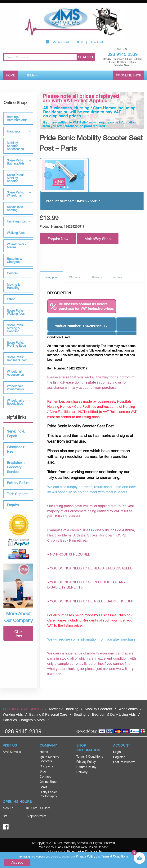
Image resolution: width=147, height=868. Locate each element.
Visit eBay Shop (98, 239)
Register (119, 757)
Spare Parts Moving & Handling (15, 328)
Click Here (18, 633)
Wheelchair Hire (16, 449)
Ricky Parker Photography (85, 851)
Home (11, 75)
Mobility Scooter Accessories (15, 146)
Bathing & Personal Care (48, 714)
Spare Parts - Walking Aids (16, 312)
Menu (32, 75)
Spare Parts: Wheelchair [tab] (15, 194)
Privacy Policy (86, 762)
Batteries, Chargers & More (24, 720)
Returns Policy (86, 767)
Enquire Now (58, 239)
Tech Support (17, 494)
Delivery (97, 277)
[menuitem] (55, 752)
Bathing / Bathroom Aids (17, 118)
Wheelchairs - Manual (16, 246)
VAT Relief (75, 277)
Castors (12, 273)
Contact (45, 776)
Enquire (13, 505)
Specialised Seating (15, 208)
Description (51, 277)
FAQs (43, 787)
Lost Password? (124, 762)
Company (46, 766)
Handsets (13, 131)
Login (117, 752)
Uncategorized (17, 221)
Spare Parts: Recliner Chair (17, 359)
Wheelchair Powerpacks (15, 387)
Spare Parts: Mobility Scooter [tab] (15, 178)
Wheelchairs (128, 709)
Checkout (96, 42)
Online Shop (131, 75)
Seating (80, 714)
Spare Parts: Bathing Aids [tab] (16, 162)
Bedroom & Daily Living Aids (114, 714)
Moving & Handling (13, 286)
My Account (61, 42)
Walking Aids (16, 233)
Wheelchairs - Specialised (16, 402)
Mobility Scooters (98, 709)
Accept (17, 862)
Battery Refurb (18, 483)
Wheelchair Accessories (15, 373)
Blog (43, 771)
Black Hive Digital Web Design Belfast (81, 847)
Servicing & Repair (16, 434)
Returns (117, 277)
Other (11, 299)
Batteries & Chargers (14, 260)
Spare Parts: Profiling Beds (16, 344)
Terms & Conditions (90, 756)
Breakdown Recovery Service (16, 467)
